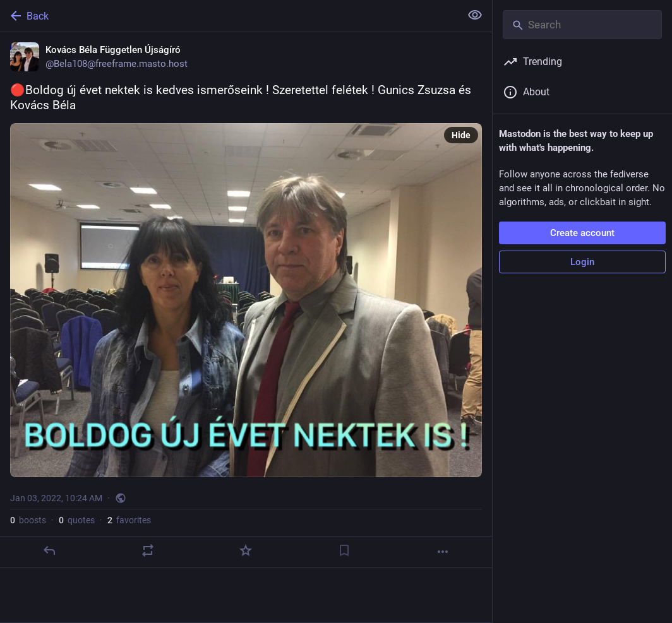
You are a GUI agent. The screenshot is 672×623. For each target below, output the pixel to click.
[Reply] (49, 550)
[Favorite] (246, 550)
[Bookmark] (344, 550)
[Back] (229, 16)
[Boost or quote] (148, 550)
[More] (443, 552)
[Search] (582, 25)
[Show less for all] (475, 15)
